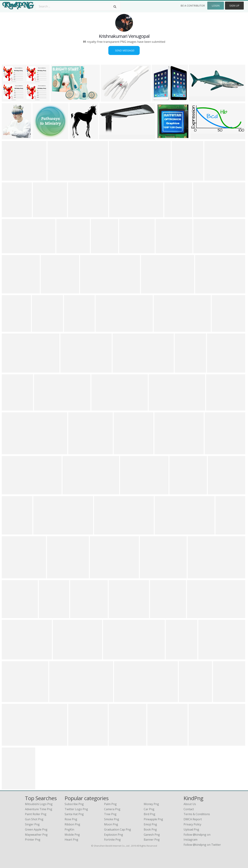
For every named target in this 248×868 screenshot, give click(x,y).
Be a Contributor (193, 6)
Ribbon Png (72, 824)
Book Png (150, 829)
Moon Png (111, 824)
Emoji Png (150, 824)
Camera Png (112, 809)
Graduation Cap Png (118, 829)
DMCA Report (193, 819)
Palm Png (110, 804)
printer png (33, 840)
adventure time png (39, 809)
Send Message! (124, 50)
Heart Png (71, 840)
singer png (32, 824)
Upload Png (191, 829)
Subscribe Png (74, 804)
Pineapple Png (153, 819)
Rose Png (71, 819)
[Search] (115, 7)
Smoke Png (112, 819)
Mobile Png (72, 835)
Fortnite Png (112, 840)
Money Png (151, 804)
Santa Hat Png (74, 814)
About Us (190, 804)
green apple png (36, 829)
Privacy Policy (192, 824)
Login (216, 6)
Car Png (149, 809)
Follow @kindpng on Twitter (202, 845)
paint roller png (36, 814)
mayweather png (36, 835)
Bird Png (149, 814)
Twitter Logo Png (76, 809)
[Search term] (78, 6)
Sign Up (234, 6)
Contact (189, 809)
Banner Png (152, 840)
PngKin (69, 829)
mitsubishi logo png (39, 804)
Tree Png (110, 814)
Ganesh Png (152, 835)
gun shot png (34, 819)
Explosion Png (114, 835)
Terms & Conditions (197, 814)
